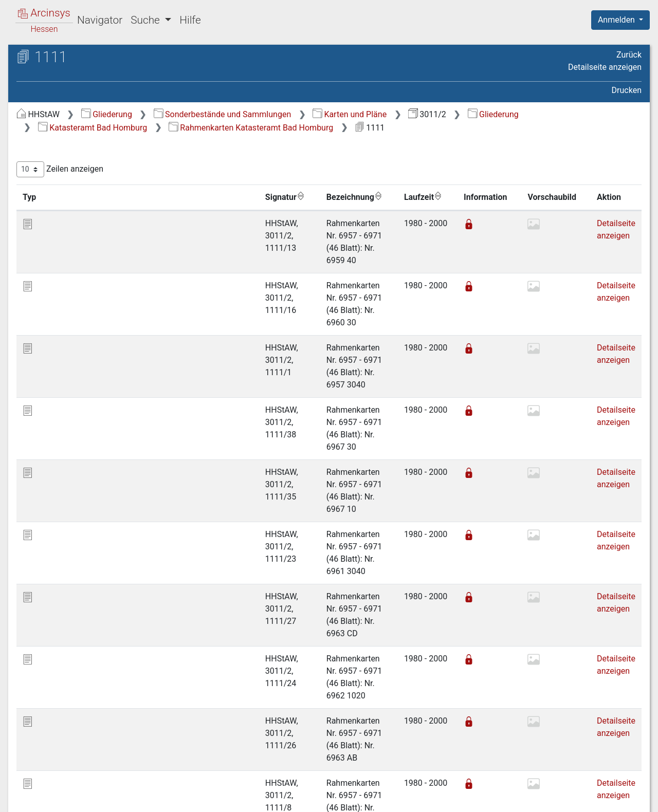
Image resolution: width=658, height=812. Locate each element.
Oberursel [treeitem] (63, 397)
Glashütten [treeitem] (66, 245)
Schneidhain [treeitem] (68, 422)
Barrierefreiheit (548, 798)
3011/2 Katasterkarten (87, 91)
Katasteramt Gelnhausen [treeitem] (82, 599)
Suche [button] (147, 20)
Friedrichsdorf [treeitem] (71, 233)
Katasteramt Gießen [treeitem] (73, 612)
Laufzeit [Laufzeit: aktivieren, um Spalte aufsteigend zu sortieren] (417, 197)
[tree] (90, 441)
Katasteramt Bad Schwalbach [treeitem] (90, 524)
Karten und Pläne (522, 114)
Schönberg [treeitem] (65, 435)
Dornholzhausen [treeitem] (76, 207)
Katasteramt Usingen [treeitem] (75, 700)
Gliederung (279, 114)
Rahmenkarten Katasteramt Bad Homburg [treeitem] (96, 504)
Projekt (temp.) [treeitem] (64, 764)
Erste (446, 723)
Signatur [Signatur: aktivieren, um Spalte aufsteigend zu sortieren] (250, 197)
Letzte (624, 723)
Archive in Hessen (57, 58)
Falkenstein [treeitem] (67, 220)
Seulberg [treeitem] (62, 448)
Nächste (584, 723)
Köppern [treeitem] (61, 296)
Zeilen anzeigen (233, 169)
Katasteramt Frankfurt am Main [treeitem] (94, 561)
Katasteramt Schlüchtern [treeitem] (82, 675)
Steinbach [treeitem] (64, 460)
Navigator (100, 20)
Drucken (627, 90)
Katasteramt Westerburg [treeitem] (81, 751)
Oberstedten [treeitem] (68, 384)
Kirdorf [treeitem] (58, 270)
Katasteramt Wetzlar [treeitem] (74, 726)
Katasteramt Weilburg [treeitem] (76, 713)
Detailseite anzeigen (605, 67)
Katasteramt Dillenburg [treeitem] (78, 549)
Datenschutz (469, 798)
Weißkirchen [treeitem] (68, 486)
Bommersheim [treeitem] (73, 169)
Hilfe (190, 20)
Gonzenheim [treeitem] (69, 258)
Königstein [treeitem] (65, 283)
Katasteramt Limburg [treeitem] (75, 650)
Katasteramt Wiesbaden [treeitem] (80, 739)
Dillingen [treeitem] (61, 195)
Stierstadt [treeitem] (63, 473)
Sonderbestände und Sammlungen (395, 114)
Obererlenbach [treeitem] (72, 346)
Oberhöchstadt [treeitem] (73, 372)
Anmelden (617, 20)
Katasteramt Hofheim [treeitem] (76, 637)
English (24, 791)
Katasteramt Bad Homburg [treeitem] (85, 144)
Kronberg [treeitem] (62, 308)
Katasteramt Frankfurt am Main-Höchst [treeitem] (95, 579)
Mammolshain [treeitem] (72, 321)
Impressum (624, 798)
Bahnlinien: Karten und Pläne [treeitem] (89, 132)
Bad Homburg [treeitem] (71, 157)
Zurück (629, 55)
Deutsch (62, 791)
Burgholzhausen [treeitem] (75, 182)
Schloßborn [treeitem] (67, 410)
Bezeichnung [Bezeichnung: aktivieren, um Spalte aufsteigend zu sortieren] (326, 197)
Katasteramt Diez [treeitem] (68, 536)
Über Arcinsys (393, 798)
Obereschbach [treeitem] (72, 359)
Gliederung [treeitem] (44, 119)
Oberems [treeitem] (62, 334)
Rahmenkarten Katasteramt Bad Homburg (496, 128)
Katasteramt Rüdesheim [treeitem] (80, 662)
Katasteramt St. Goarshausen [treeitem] (90, 688)
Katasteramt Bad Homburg (338, 128)
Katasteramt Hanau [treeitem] (72, 624)
